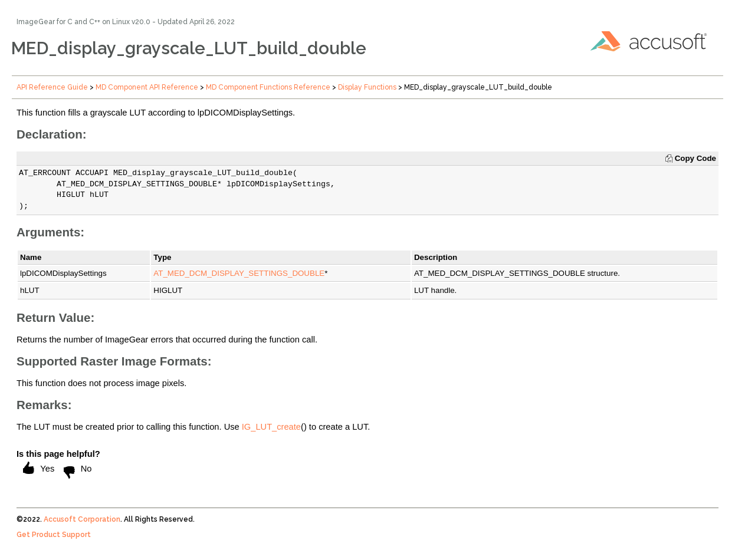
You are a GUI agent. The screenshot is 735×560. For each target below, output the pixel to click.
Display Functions (367, 87)
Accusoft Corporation (82, 519)
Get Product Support (54, 535)
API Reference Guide (52, 87)
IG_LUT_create (271, 427)
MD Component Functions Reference (268, 87)
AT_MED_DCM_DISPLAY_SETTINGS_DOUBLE (239, 273)
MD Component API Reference (147, 87)
